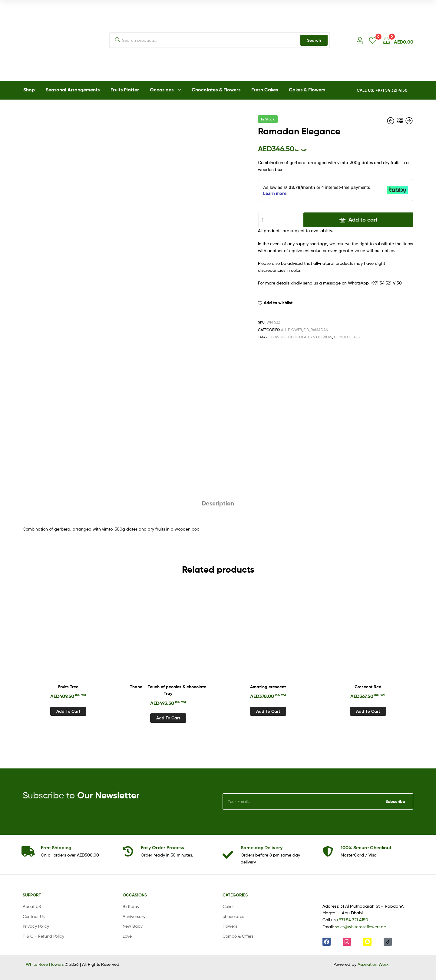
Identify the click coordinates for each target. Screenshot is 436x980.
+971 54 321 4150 (352, 920)
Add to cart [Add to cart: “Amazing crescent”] (268, 711)
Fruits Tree (68, 687)
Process (162, 847)
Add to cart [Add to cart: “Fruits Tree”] (68, 711)
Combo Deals (347, 337)
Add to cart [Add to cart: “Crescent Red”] (368, 711)
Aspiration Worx (373, 964)
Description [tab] (218, 503)
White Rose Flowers (45, 964)
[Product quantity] (279, 220)
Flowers (277, 337)
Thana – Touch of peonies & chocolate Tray (168, 690)
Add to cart (363, 220)
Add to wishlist (278, 303)
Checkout (366, 847)
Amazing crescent (268, 687)
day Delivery (262, 847)
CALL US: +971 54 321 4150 (382, 90)
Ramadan (319, 330)
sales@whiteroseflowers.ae (360, 927)
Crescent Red (368, 687)
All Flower (291, 330)
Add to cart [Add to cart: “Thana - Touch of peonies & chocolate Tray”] (168, 718)
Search (314, 40)
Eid (306, 330)
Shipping (56, 847)
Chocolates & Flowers (310, 337)
